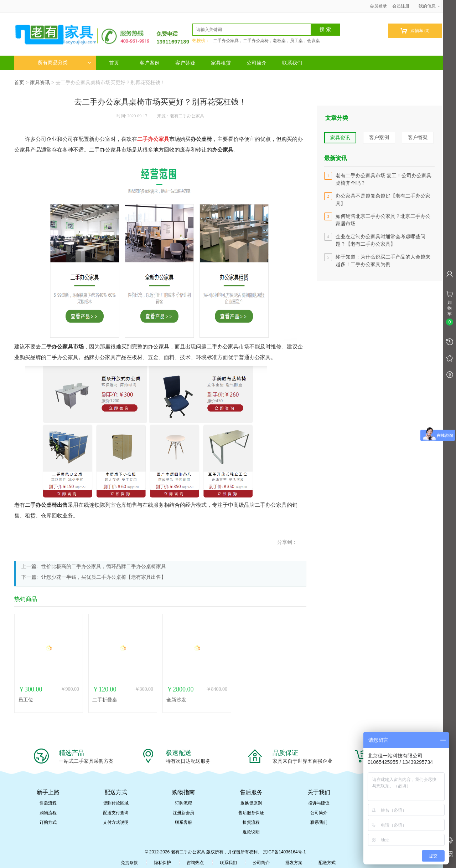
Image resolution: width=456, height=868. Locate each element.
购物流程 (48, 813)
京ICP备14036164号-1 (284, 852)
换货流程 (251, 822)
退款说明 (251, 832)
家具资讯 (40, 82)
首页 (114, 63)
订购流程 (183, 803)
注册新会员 (183, 813)
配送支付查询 (116, 813)
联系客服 (183, 822)
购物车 (415, 31)
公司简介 (256, 63)
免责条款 (129, 863)
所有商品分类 (64, 63)
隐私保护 (162, 863)
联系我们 (292, 63)
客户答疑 (185, 63)
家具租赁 (221, 63)
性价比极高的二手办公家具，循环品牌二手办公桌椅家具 (104, 566)
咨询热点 (195, 863)
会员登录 (378, 6)
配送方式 (327, 863)
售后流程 (48, 803)
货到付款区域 (116, 803)
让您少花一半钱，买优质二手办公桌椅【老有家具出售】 (104, 577)
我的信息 (430, 6)
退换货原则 (251, 803)
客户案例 (150, 63)
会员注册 (401, 6)
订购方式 (48, 822)
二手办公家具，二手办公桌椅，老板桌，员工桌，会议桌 (266, 41)
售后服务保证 (251, 813)
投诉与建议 (319, 803)
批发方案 (294, 863)
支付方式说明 (116, 822)
